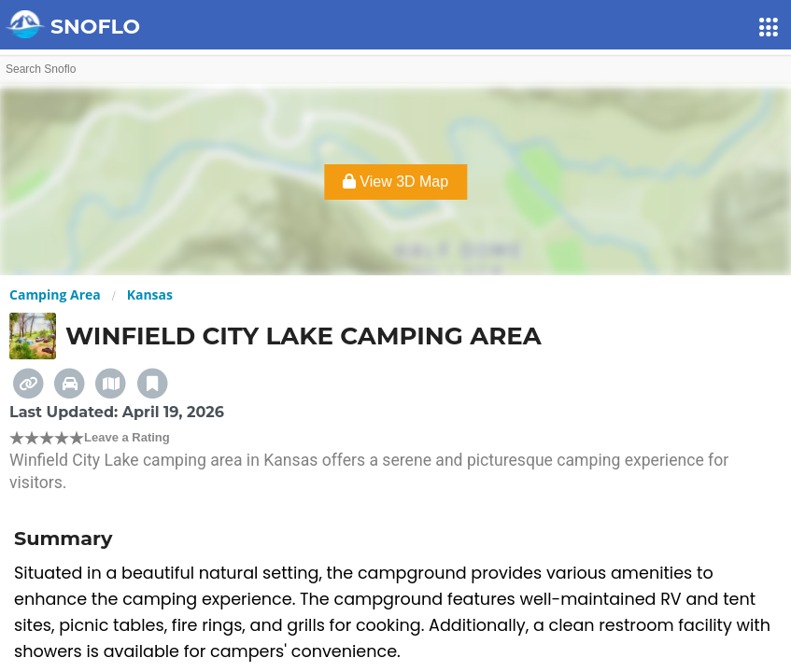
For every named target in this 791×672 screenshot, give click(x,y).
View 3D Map (395, 182)
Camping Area (55, 294)
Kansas (150, 294)
